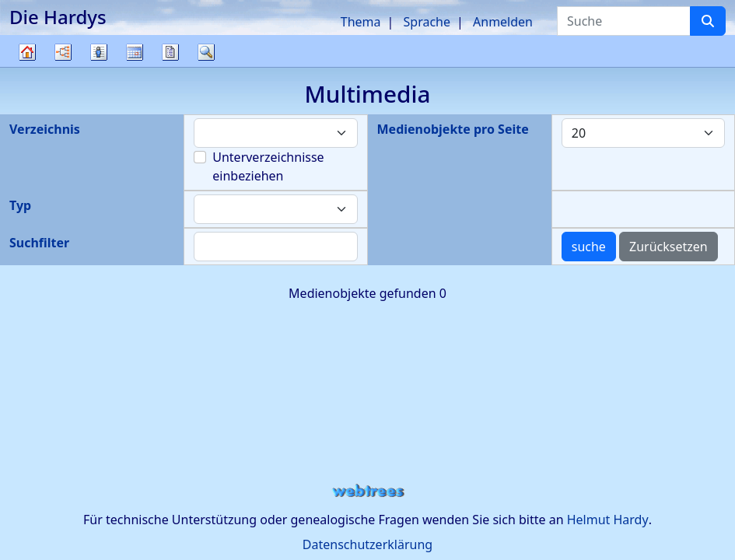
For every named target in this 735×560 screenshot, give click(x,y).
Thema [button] (361, 22)
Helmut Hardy (608, 520)
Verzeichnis (45, 129)
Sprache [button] (427, 22)
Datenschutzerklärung (367, 544)
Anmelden (503, 22)
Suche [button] (206, 52)
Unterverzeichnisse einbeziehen (268, 166)
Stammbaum (27, 66)
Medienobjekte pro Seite (453, 129)
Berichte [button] (170, 52)
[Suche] (708, 21)
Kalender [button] (135, 52)
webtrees (368, 491)
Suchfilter (39, 243)
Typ (20, 205)
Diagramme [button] (63, 52)
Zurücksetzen (668, 247)
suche (589, 247)
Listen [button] (99, 52)
